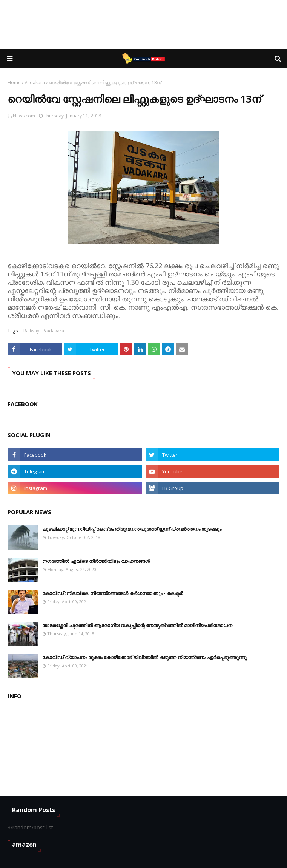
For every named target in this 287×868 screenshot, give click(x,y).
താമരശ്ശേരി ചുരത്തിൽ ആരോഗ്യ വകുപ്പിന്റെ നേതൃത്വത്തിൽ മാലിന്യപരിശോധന (137, 625)
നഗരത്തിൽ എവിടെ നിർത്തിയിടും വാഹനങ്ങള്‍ (96, 561)
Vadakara (35, 83)
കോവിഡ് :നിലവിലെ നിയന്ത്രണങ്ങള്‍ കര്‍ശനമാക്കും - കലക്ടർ (113, 593)
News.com (24, 116)
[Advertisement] (145, 25)
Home (14, 83)
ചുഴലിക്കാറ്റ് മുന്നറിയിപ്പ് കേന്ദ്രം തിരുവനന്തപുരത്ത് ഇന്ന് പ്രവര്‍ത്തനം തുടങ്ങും (132, 529)
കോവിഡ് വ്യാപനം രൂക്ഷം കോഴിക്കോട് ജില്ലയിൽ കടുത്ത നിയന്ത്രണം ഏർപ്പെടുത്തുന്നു (144, 657)
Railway (31, 331)
